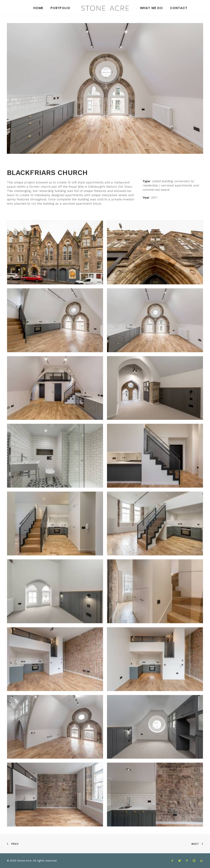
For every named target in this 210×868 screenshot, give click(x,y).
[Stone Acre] (105, 7)
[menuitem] (38, 8)
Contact (179, 8)
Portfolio (60, 8)
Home (38, 8)
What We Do (151, 8)
